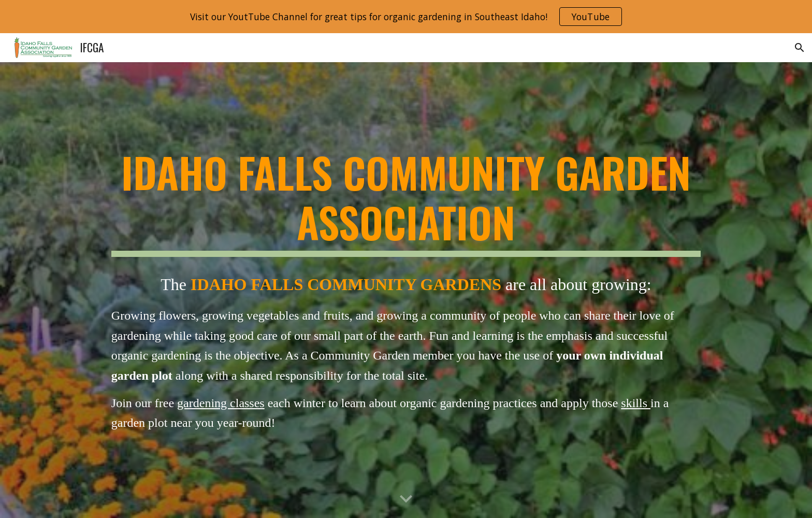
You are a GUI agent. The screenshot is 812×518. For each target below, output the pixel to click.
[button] (800, 48)
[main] (406, 202)
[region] (406, 17)
